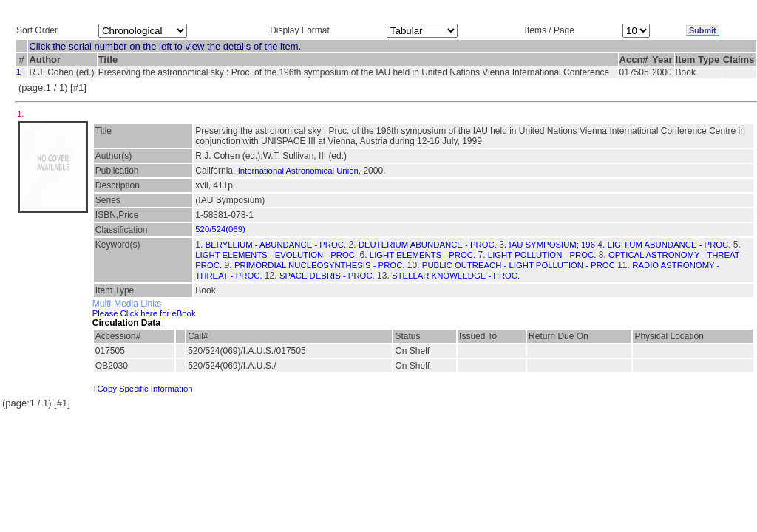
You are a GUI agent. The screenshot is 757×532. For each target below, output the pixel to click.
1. (22, 114)
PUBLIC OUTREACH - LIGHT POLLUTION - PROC (519, 265)
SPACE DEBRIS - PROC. (327, 276)
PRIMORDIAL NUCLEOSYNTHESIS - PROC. (320, 265)
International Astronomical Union (298, 171)
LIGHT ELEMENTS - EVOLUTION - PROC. (276, 255)
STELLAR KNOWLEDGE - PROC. (456, 276)
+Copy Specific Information (143, 389)
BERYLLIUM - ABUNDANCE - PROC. (276, 245)
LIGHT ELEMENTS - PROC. (422, 255)
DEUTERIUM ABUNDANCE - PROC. (428, 245)
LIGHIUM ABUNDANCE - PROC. (669, 245)
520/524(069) (220, 229)
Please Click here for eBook (144, 313)
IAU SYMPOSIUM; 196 (552, 245)
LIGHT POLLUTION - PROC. (542, 255)
